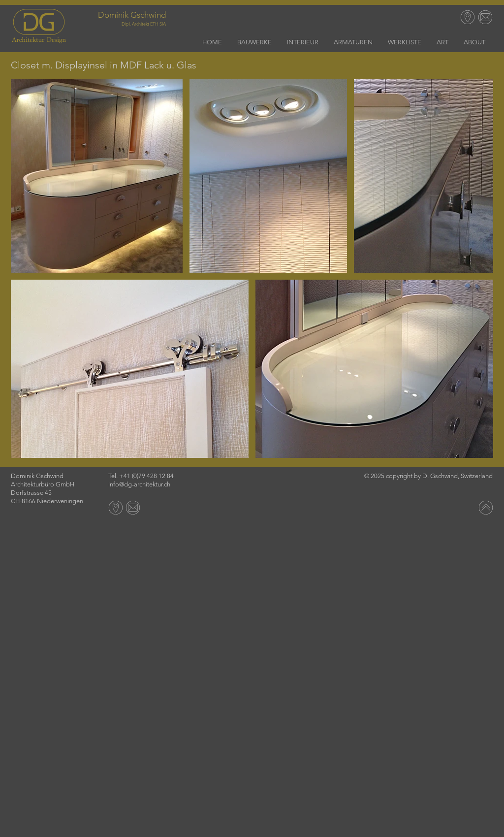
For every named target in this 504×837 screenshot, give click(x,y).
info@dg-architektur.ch (139, 484)
